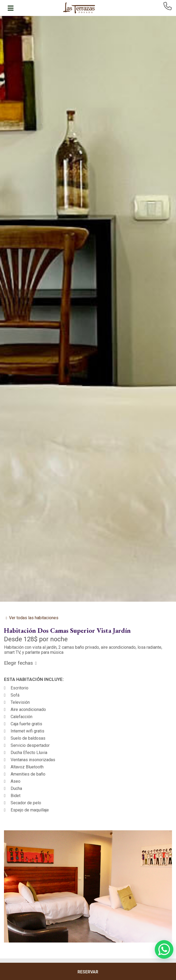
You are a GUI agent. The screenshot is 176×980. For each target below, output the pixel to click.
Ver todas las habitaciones (34, 618)
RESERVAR (88, 972)
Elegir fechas (18, 663)
